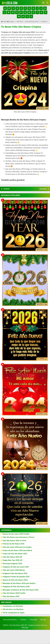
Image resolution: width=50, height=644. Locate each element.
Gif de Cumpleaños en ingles (14, 613)
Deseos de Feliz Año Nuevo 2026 (15, 580)
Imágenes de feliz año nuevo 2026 (16, 567)
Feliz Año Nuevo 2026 (11, 596)
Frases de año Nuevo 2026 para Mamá (17, 550)
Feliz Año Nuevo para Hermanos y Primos (18, 537)
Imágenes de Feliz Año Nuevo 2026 (16, 587)
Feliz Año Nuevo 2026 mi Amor (14, 541)
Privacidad (33, 620)
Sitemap (43, 620)
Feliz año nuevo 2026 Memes (14, 570)
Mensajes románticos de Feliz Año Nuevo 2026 (21, 590)
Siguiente (43, 189)
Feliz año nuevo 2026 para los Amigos (17, 547)
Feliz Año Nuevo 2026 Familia (14, 593)
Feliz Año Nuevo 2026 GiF (12, 557)
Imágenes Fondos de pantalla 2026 (16, 577)
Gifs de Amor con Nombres (13, 609)
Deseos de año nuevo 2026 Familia (16, 534)
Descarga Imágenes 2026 (12, 564)
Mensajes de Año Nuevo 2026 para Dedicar (19, 583)
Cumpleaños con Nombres (13, 606)
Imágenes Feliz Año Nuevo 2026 (15, 573)
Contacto (23, 620)
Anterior (7, 189)
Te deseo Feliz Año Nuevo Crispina (21, 27)
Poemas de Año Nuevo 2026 (14, 544)
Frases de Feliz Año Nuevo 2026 (15, 554)
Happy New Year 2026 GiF (13, 560)
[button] (5, 8)
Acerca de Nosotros (10, 620)
